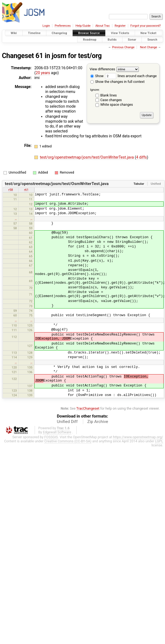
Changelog (59, 33)
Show (97, 76)
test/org (90, 56)
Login (46, 26)
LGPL (159, 441)
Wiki (14, 33)
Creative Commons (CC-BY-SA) (68, 441)
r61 (26, 190)
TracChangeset (88, 408)
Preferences (63, 26)
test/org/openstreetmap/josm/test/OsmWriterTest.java (87, 157)
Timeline (34, 33)
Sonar (132, 39)
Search (152, 39)
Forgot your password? (146, 26)
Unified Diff (67, 422)
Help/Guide (83, 26)
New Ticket (148, 33)
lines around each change (131, 76)
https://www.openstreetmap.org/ (138, 437)
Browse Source (89, 33)
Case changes (111, 100)
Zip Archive (98, 422)
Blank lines (109, 95)
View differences (102, 69)
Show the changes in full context (117, 82)
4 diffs (142, 157)
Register (120, 26)
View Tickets (120, 33)
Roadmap (90, 39)
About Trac (103, 26)
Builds (112, 39)
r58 (11, 190)
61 (39, 56)
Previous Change (123, 47)
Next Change (148, 47)
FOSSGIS (51, 437)
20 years (43, 73)
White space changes (117, 105)
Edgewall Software (57, 432)
